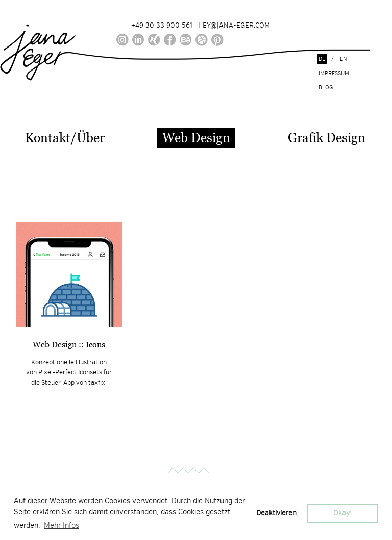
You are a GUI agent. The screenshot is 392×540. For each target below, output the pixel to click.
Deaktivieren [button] (276, 513)
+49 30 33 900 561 (162, 25)
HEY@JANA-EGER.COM (234, 25)
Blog (326, 88)
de (322, 59)
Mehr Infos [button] (62, 525)
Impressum (334, 73)
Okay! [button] (342, 513)
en (344, 59)
